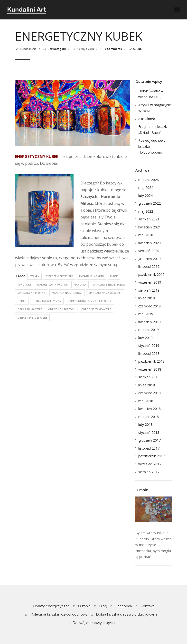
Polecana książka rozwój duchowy (59, 614)
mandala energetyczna (109, 285)
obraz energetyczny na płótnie (89, 301)
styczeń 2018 (149, 432)
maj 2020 (146, 235)
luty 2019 (145, 338)
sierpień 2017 (149, 472)
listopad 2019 (149, 266)
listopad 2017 (149, 448)
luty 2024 (145, 196)
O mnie (84, 606)
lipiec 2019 (147, 298)
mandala (80, 285)
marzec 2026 (149, 180)
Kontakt (147, 606)
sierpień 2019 (149, 290)
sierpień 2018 (149, 377)
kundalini (24, 285)
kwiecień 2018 (150, 409)
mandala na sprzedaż (67, 293)
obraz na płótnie (30, 309)
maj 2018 (146, 401)
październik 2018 (151, 361)
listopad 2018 (149, 353)
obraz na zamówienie (96, 309)
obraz (22, 301)
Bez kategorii (57, 49)
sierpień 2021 (149, 219)
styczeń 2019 (149, 345)
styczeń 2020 (149, 251)
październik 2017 (151, 456)
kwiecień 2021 (150, 227)
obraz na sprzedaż (62, 309)
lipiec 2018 (147, 385)
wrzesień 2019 (150, 282)
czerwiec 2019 (150, 306)
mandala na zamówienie (105, 293)
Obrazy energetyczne (51, 606)
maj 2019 (146, 314)
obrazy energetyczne (32, 318)
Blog (103, 606)
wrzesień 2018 (150, 369)
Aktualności (147, 119)
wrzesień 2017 (150, 464)
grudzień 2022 (150, 203)
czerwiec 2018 (150, 393)
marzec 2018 (149, 417)
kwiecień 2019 (150, 322)
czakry (34, 276)
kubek (114, 276)
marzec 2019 (149, 330)
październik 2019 (151, 274)
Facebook (124, 606)
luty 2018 (145, 424)
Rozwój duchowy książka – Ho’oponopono (152, 146)
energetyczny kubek (59, 276)
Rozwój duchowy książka (94, 623)
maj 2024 (146, 187)
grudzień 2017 (150, 440)
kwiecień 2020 (150, 243)
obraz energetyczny (47, 301)
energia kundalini (91, 276)
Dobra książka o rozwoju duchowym (126, 614)
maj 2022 (146, 211)
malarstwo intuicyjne (52, 285)
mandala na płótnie (32, 293)
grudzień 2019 (150, 259)
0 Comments (111, 49)
